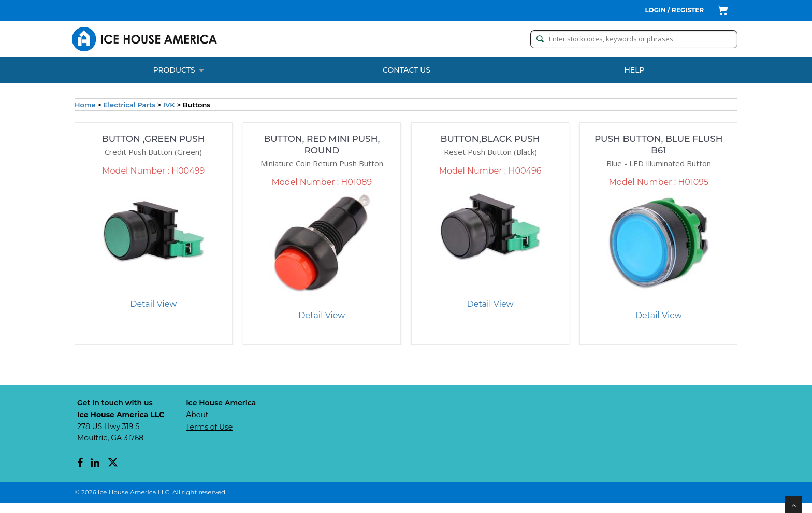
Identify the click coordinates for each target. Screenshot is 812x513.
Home (85, 105)
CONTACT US (407, 70)
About (197, 424)
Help (634, 70)
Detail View (150, 309)
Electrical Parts (130, 105)
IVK (169, 105)
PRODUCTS (178, 70)
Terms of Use (209, 437)
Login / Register (675, 10)
